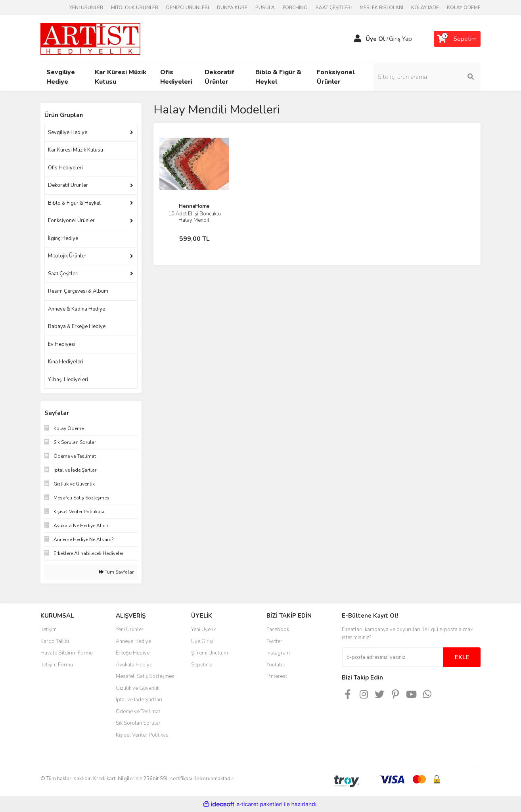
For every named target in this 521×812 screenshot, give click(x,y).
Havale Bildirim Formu (67, 653)
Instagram (278, 653)
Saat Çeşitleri (63, 274)
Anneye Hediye (133, 641)
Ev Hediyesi (62, 344)
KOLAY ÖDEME (464, 8)
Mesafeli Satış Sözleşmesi (146, 676)
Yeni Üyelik (203, 630)
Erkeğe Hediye (133, 653)
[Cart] (457, 39)
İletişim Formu (57, 665)
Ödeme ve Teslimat (138, 712)
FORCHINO (295, 8)
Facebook (278, 630)
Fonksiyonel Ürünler (71, 221)
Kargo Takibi (55, 641)
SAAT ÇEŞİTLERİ (334, 8)
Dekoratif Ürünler (68, 185)
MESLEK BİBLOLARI (381, 8)
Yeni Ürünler (130, 630)
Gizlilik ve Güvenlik (138, 688)
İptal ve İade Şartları (139, 700)
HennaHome (194, 206)
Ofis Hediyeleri (65, 168)
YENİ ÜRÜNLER (86, 8)
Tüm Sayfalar (116, 572)
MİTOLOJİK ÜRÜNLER (135, 8)
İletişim (49, 630)
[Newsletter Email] (392, 657)
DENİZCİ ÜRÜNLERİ (188, 8)
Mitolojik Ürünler (67, 256)
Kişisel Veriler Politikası (143, 735)
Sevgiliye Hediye (68, 132)
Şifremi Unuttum (210, 653)
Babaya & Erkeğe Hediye (77, 326)
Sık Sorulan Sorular (138, 723)
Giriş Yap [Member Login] (400, 39)
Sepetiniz (202, 665)
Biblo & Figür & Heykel (74, 203)
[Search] (427, 77)
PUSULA (265, 8)
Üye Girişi (202, 641)
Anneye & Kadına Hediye (77, 309)
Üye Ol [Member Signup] (375, 39)
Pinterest (277, 676)
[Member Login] (358, 39)
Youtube (276, 665)
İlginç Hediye (63, 238)
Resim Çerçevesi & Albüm (78, 291)
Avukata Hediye (134, 665)
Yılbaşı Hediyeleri (68, 380)
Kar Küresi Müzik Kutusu (76, 150)
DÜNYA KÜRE (232, 8)
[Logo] (90, 38)
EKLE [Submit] (462, 657)
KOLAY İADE (425, 8)
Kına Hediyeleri (66, 362)
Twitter (274, 641)
